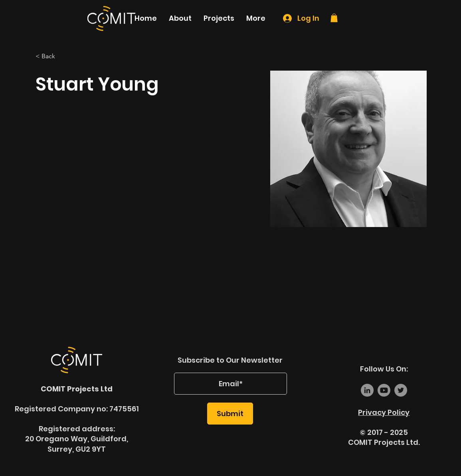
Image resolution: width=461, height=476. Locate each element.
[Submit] (230, 414)
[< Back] (51, 56)
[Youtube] (384, 390)
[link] (334, 18)
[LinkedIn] (367, 390)
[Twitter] (401, 390)
